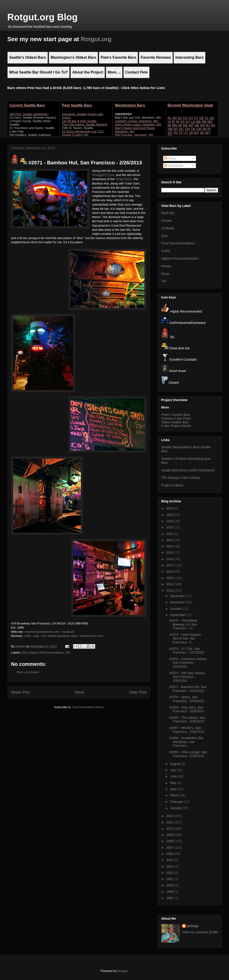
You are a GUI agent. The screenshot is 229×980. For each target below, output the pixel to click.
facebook (68, 632)
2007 (170, 848)
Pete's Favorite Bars (176, 415)
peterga (193, 926)
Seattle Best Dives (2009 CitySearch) (188, 470)
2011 (170, 822)
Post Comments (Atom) (88, 707)
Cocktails (168, 228)
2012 (170, 816)
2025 (170, 515)
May (174, 783)
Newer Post (20, 692)
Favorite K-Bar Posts (176, 418)
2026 (170, 508)
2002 (170, 873)
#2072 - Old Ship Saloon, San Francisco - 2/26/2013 (187, 677)
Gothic (166, 251)
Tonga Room (124, 179)
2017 (170, 565)
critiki (27, 636)
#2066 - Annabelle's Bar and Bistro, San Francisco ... (186, 742)
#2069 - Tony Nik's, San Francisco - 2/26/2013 (186, 709)
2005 (170, 860)
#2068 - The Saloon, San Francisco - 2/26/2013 (187, 720)
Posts (170, 158)
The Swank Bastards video (60, 636)
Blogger (122, 971)
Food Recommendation (178, 243)
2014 (170, 584)
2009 (170, 835)
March (175, 795)
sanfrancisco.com (92, 636)
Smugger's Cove (103, 175)
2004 (170, 866)
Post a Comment (28, 672)
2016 (170, 571)
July (173, 770)
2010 (170, 829)
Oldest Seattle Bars (175, 422)
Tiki (68, 653)
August (176, 764)
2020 (170, 546)
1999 (170, 892)
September (178, 615)
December (178, 596)
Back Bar (168, 213)
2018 (170, 559)
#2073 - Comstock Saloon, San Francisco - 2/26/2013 (188, 663)
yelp (36, 636)
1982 (170, 898)
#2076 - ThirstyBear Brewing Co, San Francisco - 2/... (183, 624)
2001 (170, 879)
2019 (170, 553)
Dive (24, 653)
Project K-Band (172, 485)
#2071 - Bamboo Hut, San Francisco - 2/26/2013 (188, 689)
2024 (170, 521)
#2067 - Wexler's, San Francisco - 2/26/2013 (186, 730)
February (177, 802)
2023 (170, 527)
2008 (170, 841)
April (174, 789)
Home (79, 692)
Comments (174, 166)
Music (166, 274)
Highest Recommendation (46, 653)
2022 (170, 534)
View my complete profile (200, 932)
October (176, 609)
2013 (170, 590)
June (174, 776)
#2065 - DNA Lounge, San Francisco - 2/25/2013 (188, 754)
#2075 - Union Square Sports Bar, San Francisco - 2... (185, 639)
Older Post (138, 692)
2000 (170, 885)
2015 (170, 578)
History (166, 266)
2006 (170, 854)
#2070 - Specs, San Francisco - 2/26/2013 (186, 699)
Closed (166, 221)
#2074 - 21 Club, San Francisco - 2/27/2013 (186, 651)
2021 (170, 540)
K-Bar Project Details (176, 426)
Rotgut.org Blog (43, 17)
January (176, 808)
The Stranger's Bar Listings (181, 478)
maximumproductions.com (42, 632)
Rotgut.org (96, 39)
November (178, 602)
